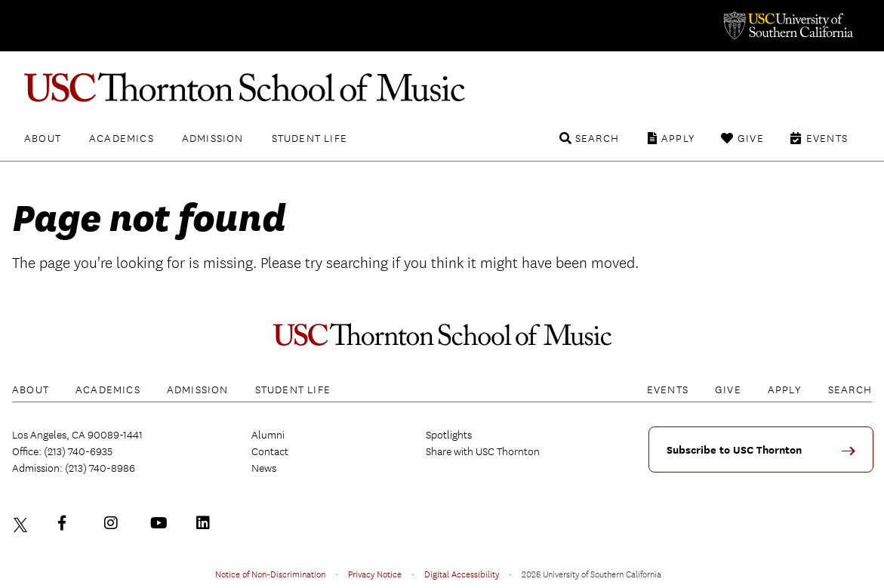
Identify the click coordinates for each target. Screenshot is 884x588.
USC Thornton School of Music (442, 88)
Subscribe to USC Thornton (734, 450)
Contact (270, 451)
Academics (122, 138)
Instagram (115, 523)
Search (597, 138)
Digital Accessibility (462, 574)
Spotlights (449, 435)
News (264, 468)
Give (751, 138)
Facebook (69, 523)
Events (827, 138)
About (43, 138)
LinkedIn (207, 523)
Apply (678, 138)
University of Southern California (787, 26)
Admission (213, 138)
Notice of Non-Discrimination (270, 574)
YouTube (161, 523)
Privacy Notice (375, 574)
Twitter (23, 523)
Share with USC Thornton (483, 451)
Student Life (310, 138)
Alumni (268, 435)
